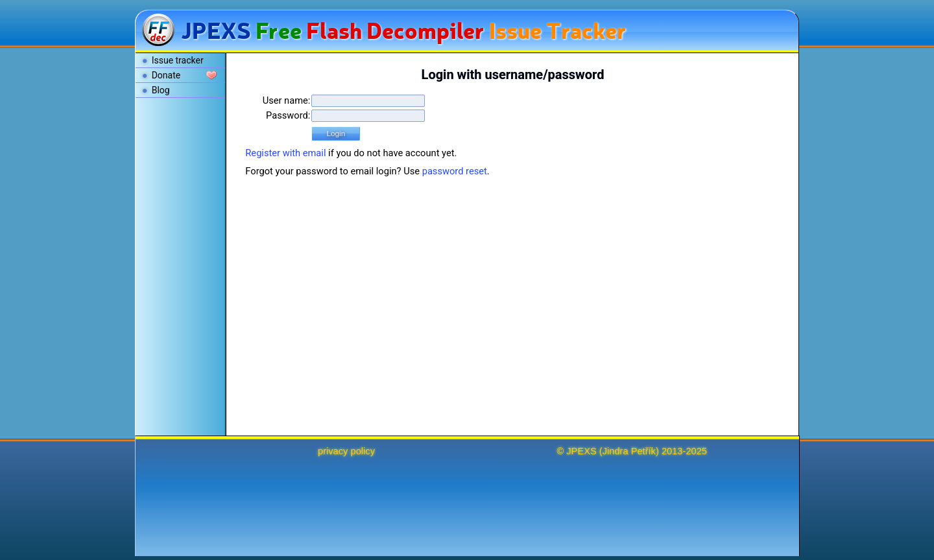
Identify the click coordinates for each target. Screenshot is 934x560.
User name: (287, 100)
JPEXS (581, 451)
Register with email (285, 153)
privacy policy (346, 451)
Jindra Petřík (629, 451)
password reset (455, 171)
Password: (288, 115)
